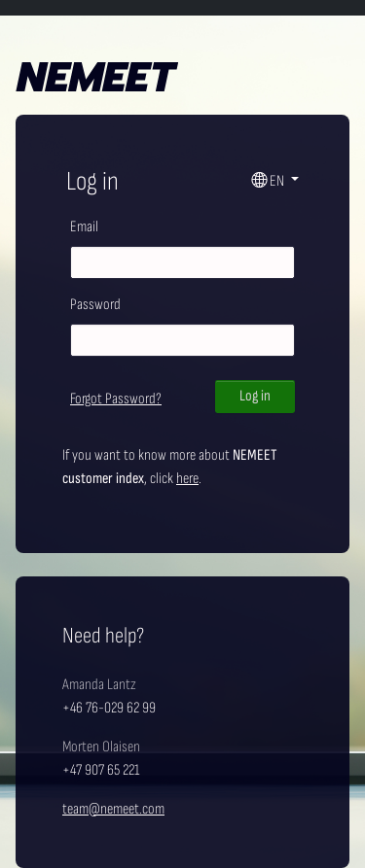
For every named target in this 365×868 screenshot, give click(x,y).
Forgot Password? (116, 399)
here (187, 479)
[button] (275, 182)
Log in (255, 396)
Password (95, 305)
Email (84, 227)
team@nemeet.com (113, 809)
